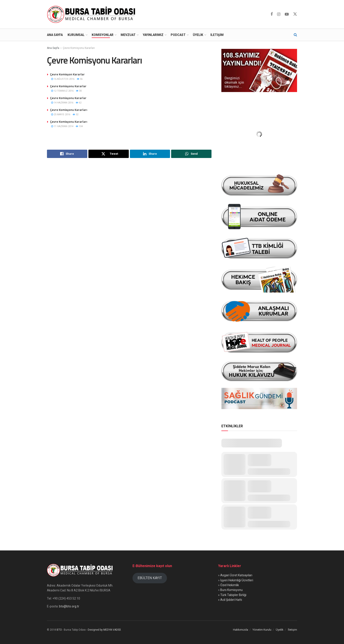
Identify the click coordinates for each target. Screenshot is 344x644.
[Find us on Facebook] (272, 14)
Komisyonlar (103, 35)
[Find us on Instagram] (279, 14)
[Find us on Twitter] (295, 14)
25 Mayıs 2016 (61, 114)
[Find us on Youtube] (287, 14)
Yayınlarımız (153, 35)
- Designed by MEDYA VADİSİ (104, 630)
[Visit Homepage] (92, 14)
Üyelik (198, 35)
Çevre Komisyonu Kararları (79, 48)
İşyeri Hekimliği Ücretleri (237, 580)
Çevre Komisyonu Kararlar (68, 86)
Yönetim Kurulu (262, 630)
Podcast (178, 35)
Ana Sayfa (55, 35)
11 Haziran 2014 (62, 126)
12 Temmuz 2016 (62, 91)
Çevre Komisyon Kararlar (67, 74)
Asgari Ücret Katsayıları (236, 575)
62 (79, 103)
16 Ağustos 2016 (63, 79)
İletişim (217, 35)
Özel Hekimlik (230, 585)
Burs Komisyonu (231, 590)
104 (79, 126)
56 (80, 79)
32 (75, 114)
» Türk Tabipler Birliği (232, 595)
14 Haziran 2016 (62, 103)
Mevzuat (128, 35)
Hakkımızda (241, 630)
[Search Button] (295, 35)
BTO (59, 630)
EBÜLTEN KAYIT (150, 578)
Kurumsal (76, 35)
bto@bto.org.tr (69, 606)
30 (79, 91)
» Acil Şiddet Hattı (230, 600)
